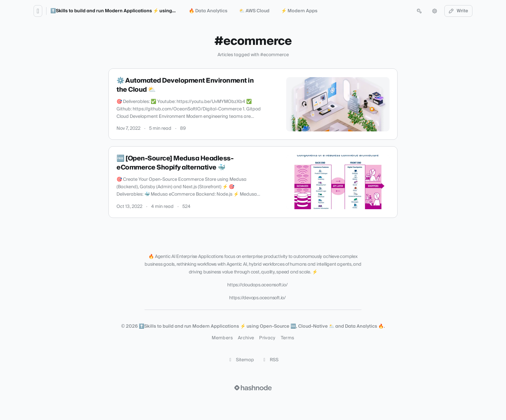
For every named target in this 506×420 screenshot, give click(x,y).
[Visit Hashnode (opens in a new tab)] (253, 388)
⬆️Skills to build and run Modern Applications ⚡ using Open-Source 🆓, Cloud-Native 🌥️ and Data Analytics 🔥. (175, 11)
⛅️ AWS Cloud (254, 11)
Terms (288, 338)
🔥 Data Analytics (208, 11)
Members (222, 338)
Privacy (267, 338)
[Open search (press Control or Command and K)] (419, 11)
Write (459, 11)
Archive (246, 338)
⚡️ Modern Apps (299, 11)
